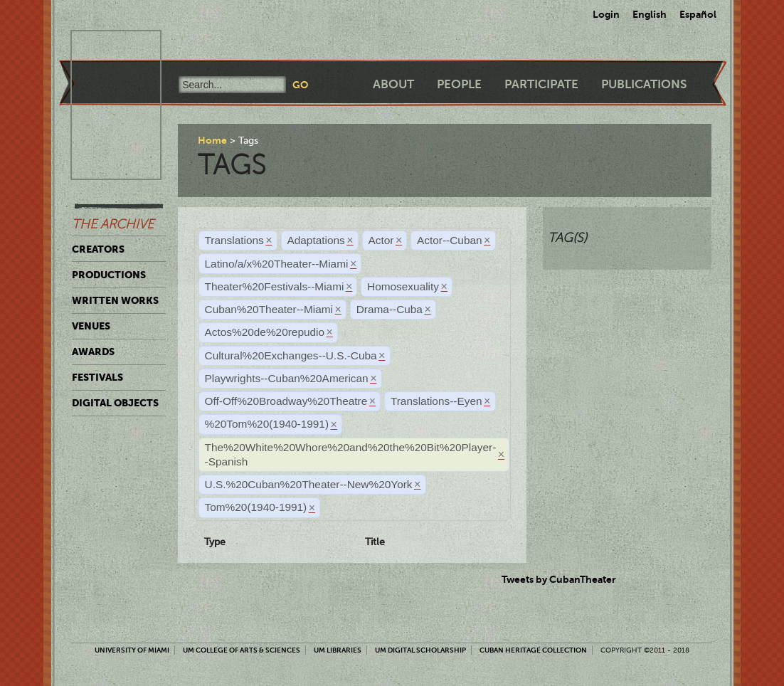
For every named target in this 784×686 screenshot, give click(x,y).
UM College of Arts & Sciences (242, 650)
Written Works (115, 300)
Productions (109, 275)
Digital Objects (115, 403)
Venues (91, 326)
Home (212, 140)
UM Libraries (338, 650)
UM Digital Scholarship (420, 650)
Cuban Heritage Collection (533, 650)
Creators (98, 249)
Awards (93, 352)
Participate (541, 84)
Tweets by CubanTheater (559, 579)
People (459, 84)
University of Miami (132, 650)
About (393, 84)
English (650, 14)
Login (606, 14)
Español (698, 14)
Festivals (97, 377)
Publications (644, 84)
